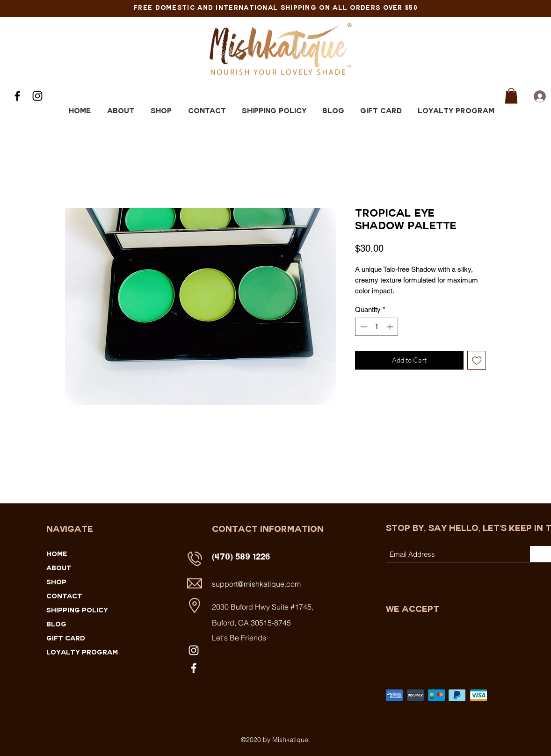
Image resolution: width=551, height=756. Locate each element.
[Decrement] (363, 327)
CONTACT (64, 597)
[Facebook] (17, 96)
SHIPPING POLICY (77, 611)
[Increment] (391, 327)
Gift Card (66, 639)
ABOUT (59, 569)
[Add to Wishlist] (477, 360)
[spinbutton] (377, 327)
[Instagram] (37, 96)
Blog (56, 625)
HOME (57, 555)
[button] (511, 96)
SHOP (56, 583)
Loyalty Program (82, 653)
